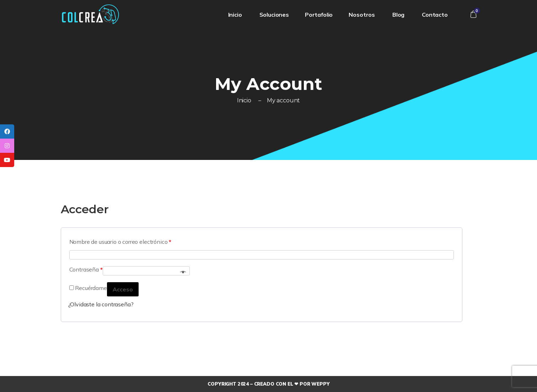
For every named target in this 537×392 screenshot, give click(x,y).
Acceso (123, 289)
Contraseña (86, 269)
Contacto (436, 15)
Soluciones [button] (274, 15)
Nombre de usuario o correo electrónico (120, 242)
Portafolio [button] (319, 15)
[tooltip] (7, 131)
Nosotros (363, 15)
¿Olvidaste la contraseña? (101, 304)
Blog (399, 15)
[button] (474, 14)
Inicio (236, 15)
